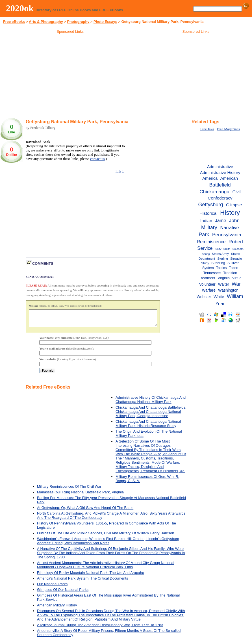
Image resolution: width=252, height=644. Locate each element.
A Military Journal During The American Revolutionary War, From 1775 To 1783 (100, 628)
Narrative (230, 227)
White (219, 297)
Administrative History (220, 173)
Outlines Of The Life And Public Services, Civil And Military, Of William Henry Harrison (106, 536)
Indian (206, 221)
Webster (204, 297)
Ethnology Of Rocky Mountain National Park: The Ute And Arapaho (91, 576)
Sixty (219, 249)
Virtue (237, 278)
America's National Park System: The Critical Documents (82, 582)
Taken (234, 268)
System (208, 268)
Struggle (236, 259)
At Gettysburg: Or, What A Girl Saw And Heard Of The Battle (85, 511)
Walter (224, 284)
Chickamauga (214, 192)
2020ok (20, 8)
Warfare (209, 290)
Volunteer (207, 284)
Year (220, 303)
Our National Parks (52, 587)
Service (205, 248)
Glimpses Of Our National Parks (63, 593)
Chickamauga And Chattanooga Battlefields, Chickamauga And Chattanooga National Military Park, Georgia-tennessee (151, 415)
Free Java (207, 129)
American (229, 178)
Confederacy (220, 198)
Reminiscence (211, 242)
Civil (237, 192)
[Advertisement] (70, 76)
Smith (227, 249)
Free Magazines (228, 129)
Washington (228, 290)
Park (204, 235)
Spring (206, 254)
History (230, 213)
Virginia (224, 278)
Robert (236, 242)
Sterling (223, 259)
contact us (97, 159)
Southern (238, 249)
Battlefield (220, 185)
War (236, 284)
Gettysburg (211, 205)
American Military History (57, 609)
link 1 (120, 172)
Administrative (220, 167)
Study (205, 263)
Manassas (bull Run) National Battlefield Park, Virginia (80, 496)
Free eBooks (14, 22)
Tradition (230, 273)
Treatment (207, 278)
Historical (208, 213)
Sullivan (233, 263)
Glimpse (234, 205)
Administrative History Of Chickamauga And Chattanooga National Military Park (151, 403)
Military (209, 227)
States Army (220, 254)
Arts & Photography (46, 22)
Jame (221, 220)
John (234, 220)
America (210, 178)
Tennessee (212, 273)
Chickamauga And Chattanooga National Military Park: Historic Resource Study (148, 427)
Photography (78, 22)
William (235, 296)
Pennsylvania (227, 235)
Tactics (221, 268)
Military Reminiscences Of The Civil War (69, 490)
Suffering (218, 263)
